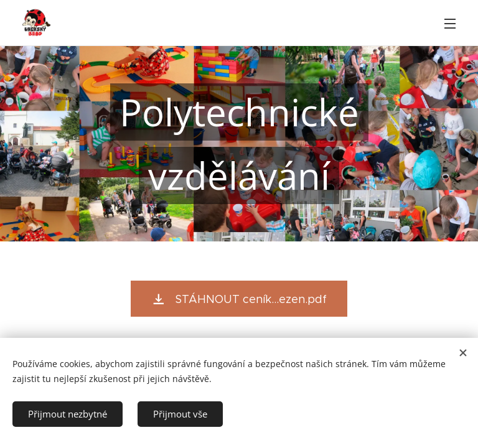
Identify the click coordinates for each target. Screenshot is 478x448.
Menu (450, 24)
